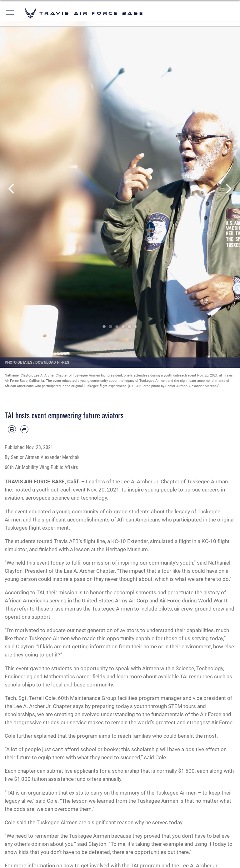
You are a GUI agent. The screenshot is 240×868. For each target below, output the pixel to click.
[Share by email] (24, 429)
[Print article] (12, 429)
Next (228, 189)
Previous (12, 189)
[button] (10, 13)
